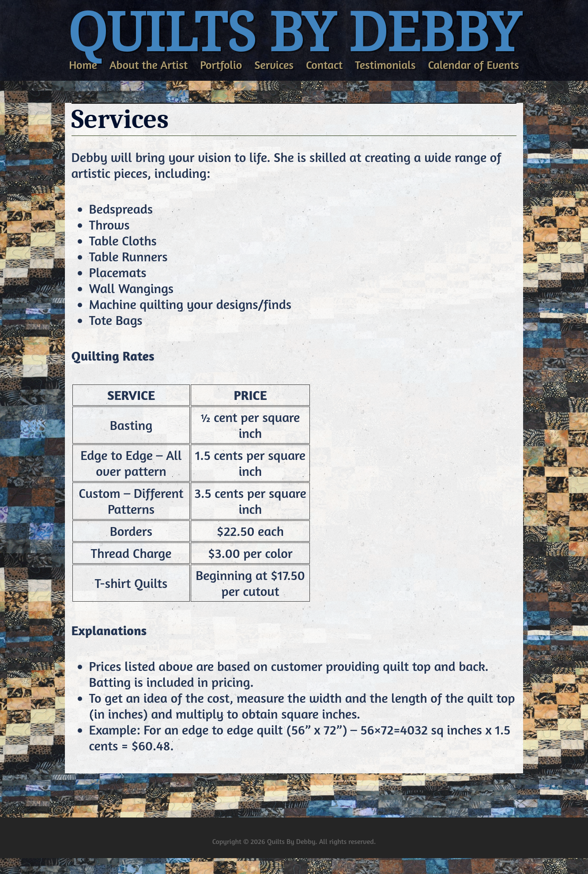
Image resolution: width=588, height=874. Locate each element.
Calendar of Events (473, 65)
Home (83, 65)
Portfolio (221, 65)
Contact (324, 65)
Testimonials (385, 65)
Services (274, 65)
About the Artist (149, 65)
